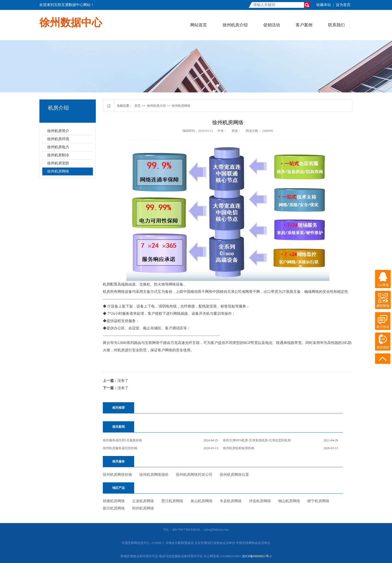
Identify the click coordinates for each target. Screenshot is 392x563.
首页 (138, 106)
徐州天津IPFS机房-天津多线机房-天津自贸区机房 (257, 440)
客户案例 (304, 25)
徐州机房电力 (58, 147)
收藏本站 (324, 5)
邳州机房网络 (143, 508)
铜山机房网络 (289, 501)
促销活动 (272, 25)
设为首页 (343, 5)
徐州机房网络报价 (154, 475)
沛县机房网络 (260, 501)
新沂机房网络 (114, 508)
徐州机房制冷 (58, 155)
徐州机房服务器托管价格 (120, 448)
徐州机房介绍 (235, 25)
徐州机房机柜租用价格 (239, 448)
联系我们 (336, 25)
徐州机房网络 (58, 171)
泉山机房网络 (201, 501)
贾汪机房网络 (172, 501)
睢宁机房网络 (318, 501)
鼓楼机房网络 (114, 501)
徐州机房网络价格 (117, 475)
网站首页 (199, 25)
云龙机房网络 (143, 501)
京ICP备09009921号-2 (257, 556)
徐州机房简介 (58, 131)
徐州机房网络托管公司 (194, 475)
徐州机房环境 (58, 139)
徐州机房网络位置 (234, 475)
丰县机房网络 (231, 501)
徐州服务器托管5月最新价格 (122, 440)
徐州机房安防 (58, 163)
